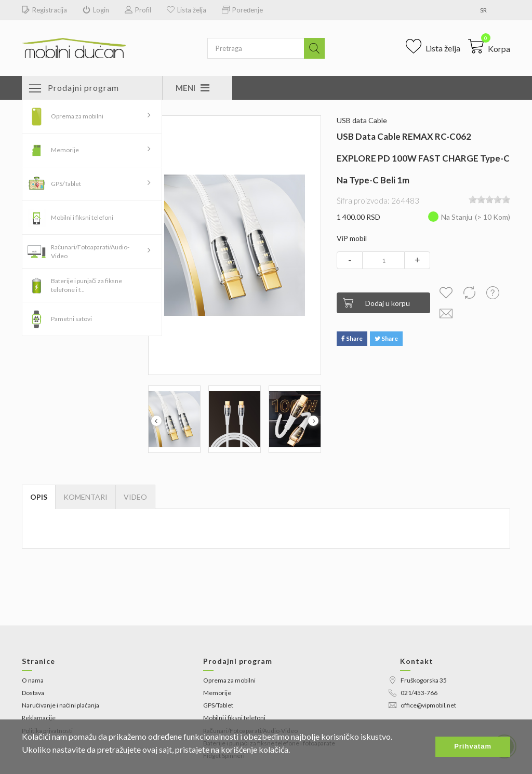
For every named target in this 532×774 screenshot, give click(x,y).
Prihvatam (473, 746)
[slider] (489, 199)
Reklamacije (39, 718)
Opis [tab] (39, 497)
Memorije (65, 150)
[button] (489, 46)
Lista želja (187, 10)
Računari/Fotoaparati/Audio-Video (90, 251)
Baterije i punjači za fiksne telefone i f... (87, 285)
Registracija (44, 10)
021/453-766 (413, 693)
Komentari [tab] (85, 497)
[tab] (135, 497)
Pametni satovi (71, 319)
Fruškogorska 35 (418, 680)
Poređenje (242, 10)
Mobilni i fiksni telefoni (82, 217)
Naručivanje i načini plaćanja (61, 705)
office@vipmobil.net (422, 705)
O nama (33, 680)
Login (96, 10)
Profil (138, 10)
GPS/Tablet (66, 184)
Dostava (33, 693)
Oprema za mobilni (77, 116)
